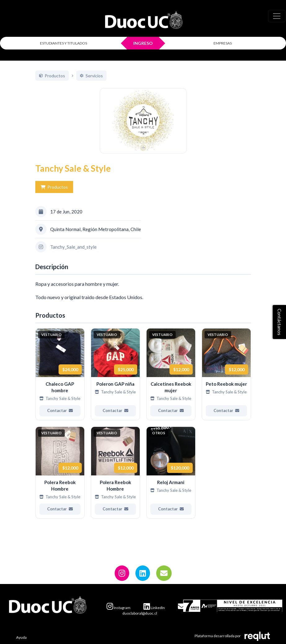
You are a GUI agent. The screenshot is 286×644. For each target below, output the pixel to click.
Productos (54, 194)
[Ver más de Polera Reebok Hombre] (60, 479)
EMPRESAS (223, 43)
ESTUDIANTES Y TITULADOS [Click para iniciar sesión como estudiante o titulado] (64, 43)
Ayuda (21, 637)
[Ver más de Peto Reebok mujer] (226, 381)
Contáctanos (279, 322)
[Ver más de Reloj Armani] (171, 479)
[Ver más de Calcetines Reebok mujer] (171, 381)
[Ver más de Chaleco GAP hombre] (60, 381)
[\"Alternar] (277, 16)
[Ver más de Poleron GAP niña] (115, 381)
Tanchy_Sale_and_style (73, 254)
